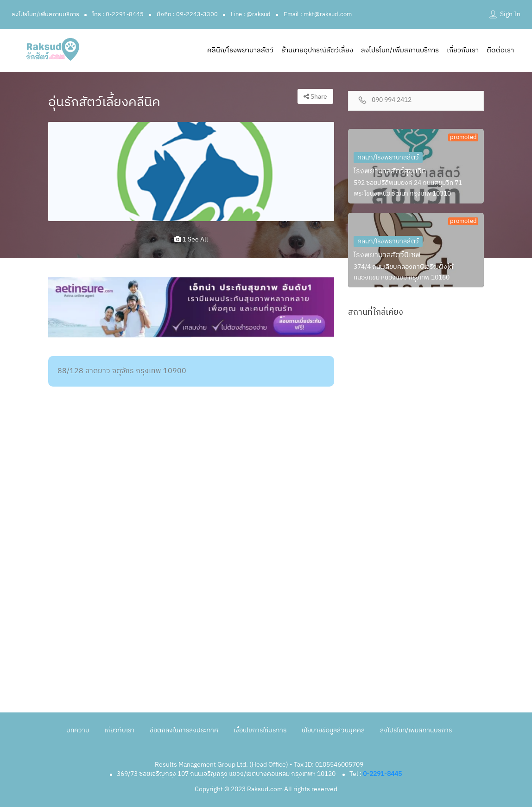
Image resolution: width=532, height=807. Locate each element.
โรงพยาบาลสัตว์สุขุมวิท (390, 171)
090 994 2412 (392, 100)
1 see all (191, 239)
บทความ (78, 730)
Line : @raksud (251, 14)
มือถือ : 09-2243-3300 (187, 14)
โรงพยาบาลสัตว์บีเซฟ (387, 255)
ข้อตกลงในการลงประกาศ (184, 730)
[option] (191, 172)
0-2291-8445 (382, 774)
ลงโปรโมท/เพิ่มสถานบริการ (45, 14)
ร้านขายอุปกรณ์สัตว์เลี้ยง (317, 50)
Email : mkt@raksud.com (318, 14)
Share (315, 97)
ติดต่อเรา (500, 50)
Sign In (510, 14)
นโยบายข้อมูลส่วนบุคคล (333, 730)
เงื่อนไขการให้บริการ (260, 730)
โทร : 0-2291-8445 (118, 14)
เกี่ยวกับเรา (463, 50)
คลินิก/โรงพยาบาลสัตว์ (240, 50)
